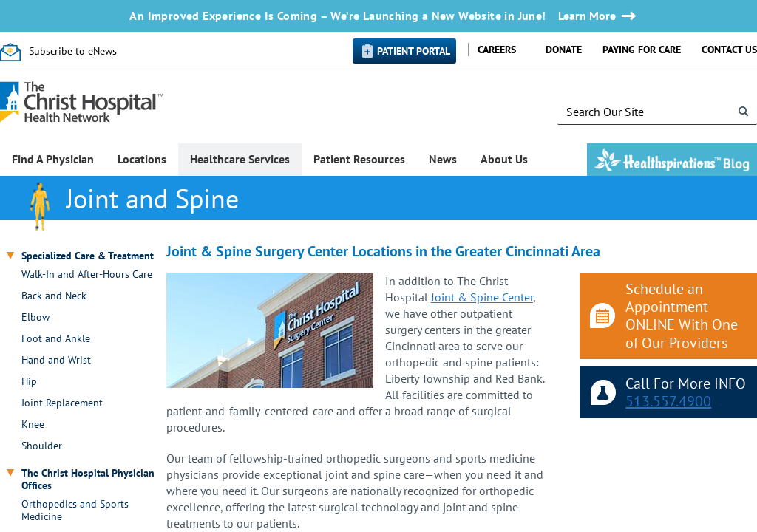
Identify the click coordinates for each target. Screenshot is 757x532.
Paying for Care (642, 50)
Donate (564, 50)
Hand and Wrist (56, 360)
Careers (497, 50)
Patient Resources (359, 159)
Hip (29, 382)
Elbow (35, 317)
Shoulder (42, 446)
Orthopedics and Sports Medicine (75, 511)
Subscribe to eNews (73, 51)
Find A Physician (53, 159)
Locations (142, 159)
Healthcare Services (240, 159)
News (443, 159)
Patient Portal (414, 51)
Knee (33, 424)
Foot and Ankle (56, 339)
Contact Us (729, 50)
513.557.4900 (668, 401)
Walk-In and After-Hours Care (87, 274)
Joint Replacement (62, 403)
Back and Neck (54, 296)
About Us (504, 159)
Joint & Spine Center (482, 297)
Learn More (587, 16)
